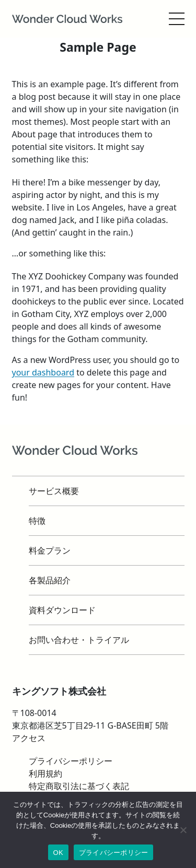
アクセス (29, 738)
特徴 (37, 521)
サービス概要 (54, 491)
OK (58, 853)
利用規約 (45, 773)
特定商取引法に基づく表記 (79, 786)
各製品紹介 (50, 580)
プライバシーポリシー (114, 853)
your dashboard (43, 372)
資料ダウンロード (62, 610)
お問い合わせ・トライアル (79, 640)
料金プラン (50, 550)
